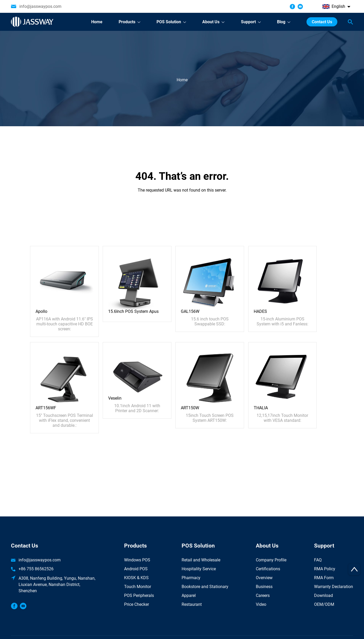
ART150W (190, 408)
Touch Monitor (138, 587)
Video (261, 604)
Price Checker (137, 604)
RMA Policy (325, 569)
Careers (263, 595)
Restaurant (192, 604)
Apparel (189, 595)
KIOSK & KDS (136, 578)
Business (264, 587)
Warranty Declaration (334, 587)
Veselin (115, 398)
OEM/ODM (324, 604)
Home (182, 80)
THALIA (261, 408)
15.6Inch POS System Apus (133, 311)
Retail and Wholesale (201, 560)
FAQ (318, 560)
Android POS (136, 569)
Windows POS (137, 560)
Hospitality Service (199, 569)
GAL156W (190, 311)
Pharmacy (191, 578)
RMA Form (324, 578)
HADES (260, 311)
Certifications (268, 569)
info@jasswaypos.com (40, 6)
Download (323, 595)
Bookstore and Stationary (205, 587)
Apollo (41, 311)
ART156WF (46, 408)
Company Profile (271, 560)
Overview (264, 578)
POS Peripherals (139, 595)
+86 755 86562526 (36, 569)
